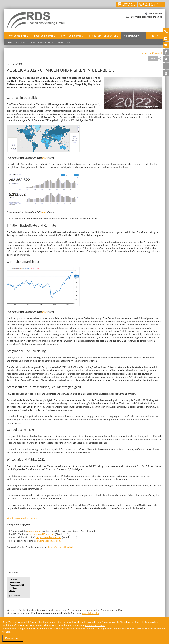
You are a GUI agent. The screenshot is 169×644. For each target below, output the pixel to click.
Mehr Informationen (95, 625)
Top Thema (21, 42)
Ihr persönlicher (152, 4)
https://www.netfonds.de (61, 547)
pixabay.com (34, 531)
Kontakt (156, 36)
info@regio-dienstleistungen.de (146, 17)
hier (44, 158)
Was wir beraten (18, 36)
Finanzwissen (134, 36)
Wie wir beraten (46, 36)
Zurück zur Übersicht (152, 53)
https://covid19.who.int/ (42, 534)
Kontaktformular (90, 613)
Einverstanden (13, 638)
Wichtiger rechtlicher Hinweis (22, 518)
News (9, 42)
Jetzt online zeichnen (105, 36)
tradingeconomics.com (49, 541)
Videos (70, 42)
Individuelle (129, 4)
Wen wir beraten (73, 36)
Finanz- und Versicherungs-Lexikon (46, 42)
